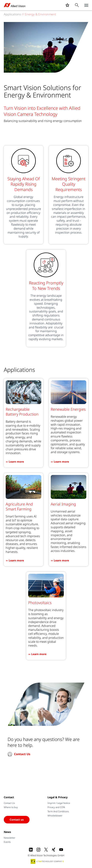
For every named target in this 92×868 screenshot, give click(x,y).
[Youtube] (61, 850)
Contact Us (22, 754)
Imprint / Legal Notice (59, 803)
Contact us (17, 820)
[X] (46, 850)
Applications (12, 14)
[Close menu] (86, 5)
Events (7, 842)
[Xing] (54, 850)
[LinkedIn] (31, 850)
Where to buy (11, 807)
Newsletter (10, 838)
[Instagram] (38, 850)
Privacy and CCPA (56, 807)
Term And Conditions (58, 811)
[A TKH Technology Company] (47, 861)
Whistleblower (55, 816)
